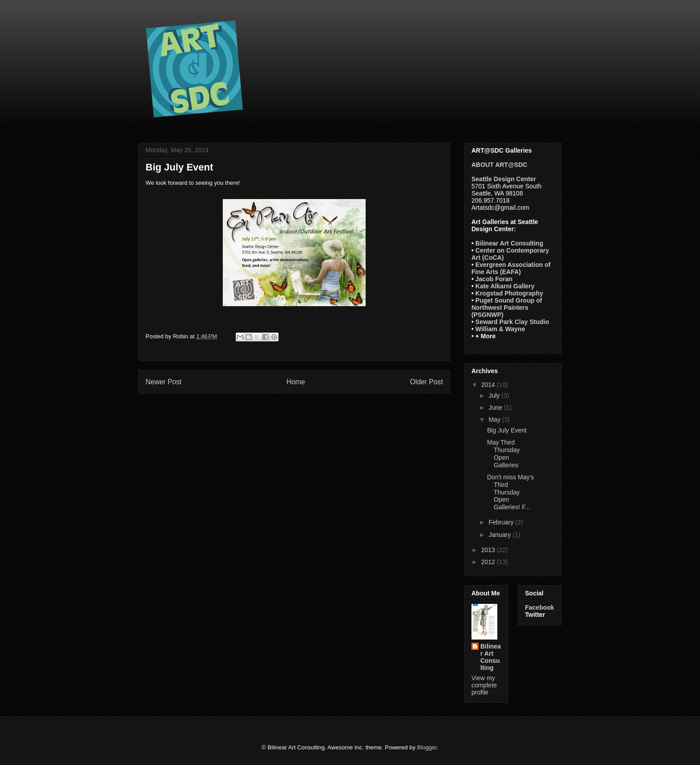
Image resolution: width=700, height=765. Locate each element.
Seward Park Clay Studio (512, 322)
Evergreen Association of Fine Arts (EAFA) (511, 268)
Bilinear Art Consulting (509, 243)
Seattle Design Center (504, 179)
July (495, 395)
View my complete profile (484, 685)
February (502, 522)
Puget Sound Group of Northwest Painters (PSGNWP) (507, 308)
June (496, 407)
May (495, 420)
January (500, 535)
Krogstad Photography (509, 293)
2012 (489, 562)
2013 (489, 550)
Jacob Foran (494, 279)
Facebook (540, 607)
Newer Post (164, 382)
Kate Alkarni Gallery (505, 286)
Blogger (427, 747)
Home (296, 382)
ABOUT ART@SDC (499, 165)
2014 (489, 385)
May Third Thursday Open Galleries (503, 453)
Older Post (426, 382)
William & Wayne (500, 329)
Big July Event (507, 430)
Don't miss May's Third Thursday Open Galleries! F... (510, 492)
